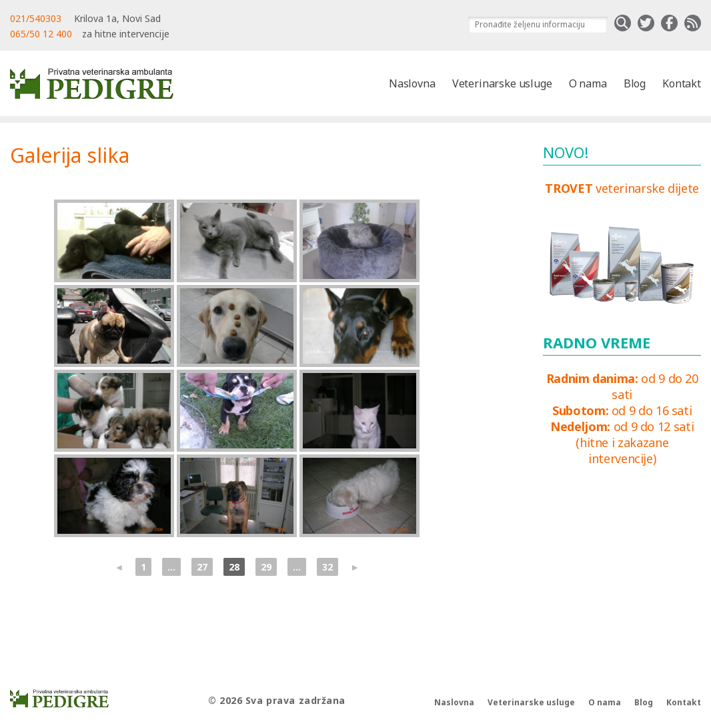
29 (266, 567)
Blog (635, 83)
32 (327, 567)
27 (202, 567)
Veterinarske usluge (502, 83)
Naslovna (412, 83)
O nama (588, 83)
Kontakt (682, 83)
